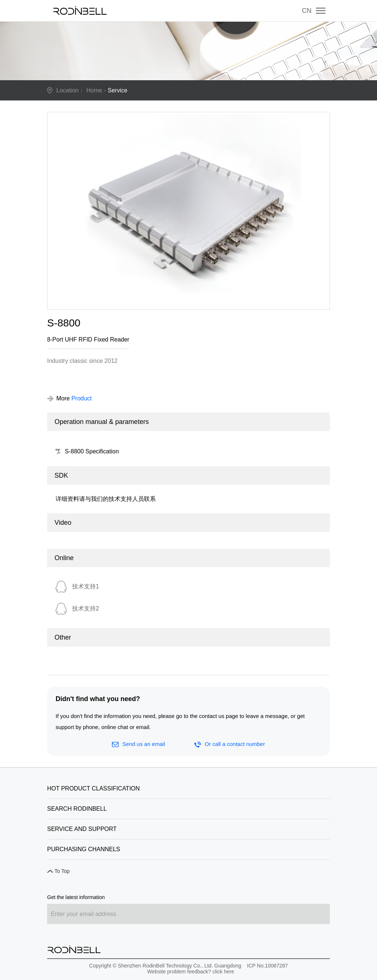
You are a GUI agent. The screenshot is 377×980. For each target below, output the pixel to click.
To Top (62, 871)
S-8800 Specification (92, 451)
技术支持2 (86, 608)
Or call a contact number (230, 744)
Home (94, 90)
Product (82, 398)
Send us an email (138, 744)
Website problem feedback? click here (191, 972)
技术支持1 (86, 586)
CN (307, 11)
